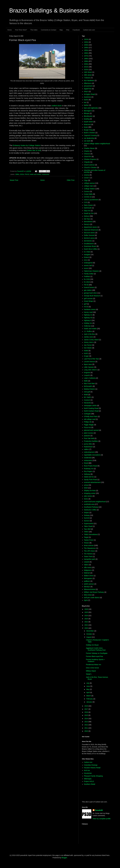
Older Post (71, 180)
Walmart (87, 573)
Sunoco (87, 521)
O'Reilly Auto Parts (91, 416)
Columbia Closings (91, 765)
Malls (86, 381)
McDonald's (88, 386)
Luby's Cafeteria (90, 378)
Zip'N (86, 600)
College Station (89, 189)
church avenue (89, 165)
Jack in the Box (89, 334)
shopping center (90, 493)
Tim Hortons (88, 554)
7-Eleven (87, 78)
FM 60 (27, 174)
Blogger (64, 858)
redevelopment (89, 452)
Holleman (87, 326)
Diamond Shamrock (91, 230)
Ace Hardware (89, 81)
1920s (86, 42)
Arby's (86, 91)
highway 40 (88, 318)
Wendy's (87, 587)
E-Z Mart (87, 252)
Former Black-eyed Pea (94, 656)
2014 (86, 719)
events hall (88, 265)
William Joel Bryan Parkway (94, 592)
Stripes (87, 513)
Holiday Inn (88, 323)
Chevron (87, 154)
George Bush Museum (92, 296)
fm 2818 (87, 282)
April (88, 692)
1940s (86, 48)
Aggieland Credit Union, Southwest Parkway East (96, 649)
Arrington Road (89, 94)
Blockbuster (88, 116)
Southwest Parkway (91, 507)
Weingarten (88, 578)
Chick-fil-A (88, 157)
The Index (34, 30)
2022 (86, 622)
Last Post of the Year (91, 359)
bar (85, 102)
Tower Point (88, 556)
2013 (86, 722)
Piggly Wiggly (89, 425)
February (90, 699)
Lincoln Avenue (89, 362)
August (89, 637)
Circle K (87, 178)
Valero (86, 565)
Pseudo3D (99, 810)
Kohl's (86, 353)
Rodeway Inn (89, 469)
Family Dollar (89, 274)
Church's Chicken (90, 167)
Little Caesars (89, 367)
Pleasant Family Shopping (93, 776)
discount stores (89, 233)
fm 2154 (87, 279)
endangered (88, 263)
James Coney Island (91, 340)
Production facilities (91, 441)
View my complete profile (102, 819)
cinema (87, 175)
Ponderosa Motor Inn (94, 665)
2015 (86, 715)
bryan (86, 127)
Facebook (76, 30)
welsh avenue (89, 584)
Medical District (89, 389)
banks (86, 100)
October (89, 634)
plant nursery (89, 433)
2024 (86, 616)
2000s (86, 64)
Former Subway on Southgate (97, 653)
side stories (88, 496)
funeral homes (89, 287)
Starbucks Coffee (90, 510)
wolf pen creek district (92, 598)
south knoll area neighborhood (95, 502)
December (90, 631)
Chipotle (87, 162)
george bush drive (90, 293)
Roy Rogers (88, 471)
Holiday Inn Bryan (92, 645)
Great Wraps (89, 301)
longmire (87, 373)
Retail (86, 463)
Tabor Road (88, 526)
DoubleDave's (89, 244)
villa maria (88, 567)
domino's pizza (89, 238)
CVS (86, 202)
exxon (86, 268)
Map (61, 30)
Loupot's (87, 375)
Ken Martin (88, 348)
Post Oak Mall (89, 438)
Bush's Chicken (90, 133)
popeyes (87, 436)
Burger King (88, 130)
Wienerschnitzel (90, 589)
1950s (86, 50)
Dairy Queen (89, 205)
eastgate (87, 255)
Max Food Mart (89, 383)
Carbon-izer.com (89, 30)
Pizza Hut (87, 427)
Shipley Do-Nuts (90, 491)
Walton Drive (89, 576)
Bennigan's (88, 111)
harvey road (88, 312)
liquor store (88, 364)
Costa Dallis (88, 194)
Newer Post (14, 180)
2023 (86, 619)
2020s (86, 70)
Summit (87, 518)
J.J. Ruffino (88, 331)
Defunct (87, 216)
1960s (86, 53)
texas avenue (89, 545)
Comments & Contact (49, 30)
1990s (17, 174)
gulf (85, 304)
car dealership (89, 138)
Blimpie (87, 113)
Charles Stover (89, 148)
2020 (86, 628)
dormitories (88, 241)
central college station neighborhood (97, 144)
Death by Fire (89, 213)
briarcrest (87, 124)
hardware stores (90, 309)
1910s (86, 39)
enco (86, 260)
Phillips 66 (88, 422)
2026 (86, 609)
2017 (86, 709)
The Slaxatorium (90, 548)
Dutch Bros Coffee (91, 249)
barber (86, 105)
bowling (87, 119)
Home (10, 30)
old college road (90, 419)
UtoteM (87, 562)
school (86, 485)
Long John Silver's (91, 370)
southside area (89, 504)
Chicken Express (90, 159)
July (88, 683)
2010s (22, 174)
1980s (86, 59)
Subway (87, 515)
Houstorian (88, 773)
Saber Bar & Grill (34, 150)
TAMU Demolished (91, 534)
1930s (86, 45)
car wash (87, 141)
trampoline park (90, 559)
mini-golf (87, 392)
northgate (87, 414)
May (88, 689)
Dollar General (89, 235)
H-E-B (86, 307)
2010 (86, 731)
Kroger (86, 356)
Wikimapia (88, 779)
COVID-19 (88, 197)
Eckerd (87, 257)
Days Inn (87, 211)
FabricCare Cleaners (91, 271)
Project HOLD (89, 781)
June (88, 686)
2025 (86, 612)
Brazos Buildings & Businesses (49, 10)
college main (89, 186)
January (89, 702)
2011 (86, 728)
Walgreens (88, 570)
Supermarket (89, 523)
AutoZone (88, 97)
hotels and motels (35, 174)
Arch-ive (87, 770)
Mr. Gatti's (88, 397)
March (89, 696)
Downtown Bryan (90, 246)
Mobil (86, 395)
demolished (88, 222)
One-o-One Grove (92, 668)
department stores (91, 227)
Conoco (87, 191)
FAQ (68, 30)
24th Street (88, 72)
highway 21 (88, 315)
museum (87, 400)
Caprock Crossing (90, 135)
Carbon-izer (88, 762)
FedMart (87, 276)
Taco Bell (87, 529)
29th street (88, 75)
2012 (86, 725)
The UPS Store (89, 551)
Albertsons (88, 83)
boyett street (88, 122)
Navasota (87, 403)
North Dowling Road (91, 408)
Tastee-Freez (89, 540)
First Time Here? (21, 30)
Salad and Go (89, 477)
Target (86, 537)
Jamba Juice (89, 337)
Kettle (86, 351)
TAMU (86, 532)
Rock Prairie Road (91, 466)
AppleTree (88, 89)
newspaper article (90, 406)
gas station (88, 290)
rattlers (86, 449)
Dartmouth (88, 208)
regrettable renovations (92, 455)
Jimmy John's (89, 342)
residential (88, 458)
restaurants (46, 174)
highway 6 (88, 320)
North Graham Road (91, 411)
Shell (86, 488)
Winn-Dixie (88, 595)
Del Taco (87, 219)
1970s (86, 56)
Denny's (87, 224)
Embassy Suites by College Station (27, 145)
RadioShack (88, 447)
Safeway (87, 474)
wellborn (87, 581)
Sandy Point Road (91, 480)
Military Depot (91, 671)
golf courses (88, 298)
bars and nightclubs (91, 108)
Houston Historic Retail (92, 768)
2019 (86, 706)
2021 (86, 625)
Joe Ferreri (88, 345)
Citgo (86, 180)
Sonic (86, 499)
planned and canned (91, 430)
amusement (88, 86)
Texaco (87, 543)
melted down (57, 106)
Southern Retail (90, 784)
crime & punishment (91, 200)
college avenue (89, 183)
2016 (86, 712)
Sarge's (89, 674)
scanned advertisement (92, 482)
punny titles (88, 444)
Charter (87, 151)
